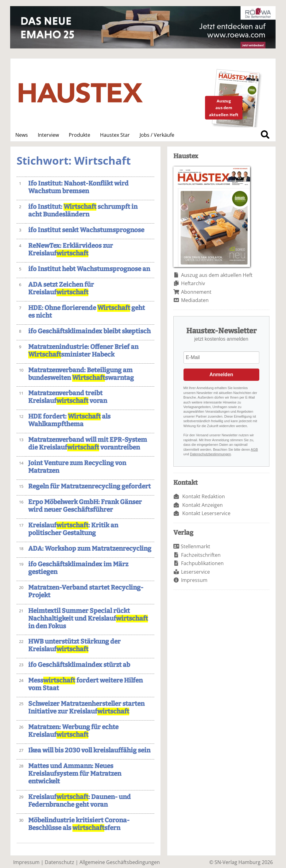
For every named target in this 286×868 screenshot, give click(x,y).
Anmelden (221, 375)
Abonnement (196, 292)
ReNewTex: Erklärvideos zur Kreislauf (71, 250)
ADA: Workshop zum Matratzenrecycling (90, 549)
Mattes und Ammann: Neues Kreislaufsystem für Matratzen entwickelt (75, 774)
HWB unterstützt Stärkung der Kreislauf (74, 645)
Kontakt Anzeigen (203, 505)
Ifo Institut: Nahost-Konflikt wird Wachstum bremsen (78, 187)
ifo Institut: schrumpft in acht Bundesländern (83, 211)
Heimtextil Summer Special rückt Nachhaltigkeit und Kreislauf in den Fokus (88, 619)
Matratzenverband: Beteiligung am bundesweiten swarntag (81, 374)
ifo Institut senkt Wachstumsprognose (86, 230)
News (22, 135)
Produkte (79, 135)
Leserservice (195, 572)
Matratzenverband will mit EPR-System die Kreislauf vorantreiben (88, 444)
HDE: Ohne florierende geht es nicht (87, 312)
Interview (48, 135)
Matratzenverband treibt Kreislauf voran (68, 397)
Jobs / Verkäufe (157, 135)
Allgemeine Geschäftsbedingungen (120, 862)
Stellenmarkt (195, 546)
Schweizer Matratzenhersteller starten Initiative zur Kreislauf (86, 708)
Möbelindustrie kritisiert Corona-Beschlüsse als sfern (79, 824)
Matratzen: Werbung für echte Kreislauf (73, 731)
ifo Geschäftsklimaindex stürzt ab (79, 665)
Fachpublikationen (202, 563)
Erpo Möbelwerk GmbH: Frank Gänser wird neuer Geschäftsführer (85, 506)
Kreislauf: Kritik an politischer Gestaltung (73, 529)
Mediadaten (195, 300)
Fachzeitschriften (201, 555)
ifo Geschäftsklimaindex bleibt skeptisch (89, 331)
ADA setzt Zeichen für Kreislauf (61, 289)
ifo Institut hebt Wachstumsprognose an (89, 269)
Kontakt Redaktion (204, 496)
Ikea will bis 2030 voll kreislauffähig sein (89, 750)
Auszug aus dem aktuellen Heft (217, 275)
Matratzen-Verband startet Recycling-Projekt (86, 591)
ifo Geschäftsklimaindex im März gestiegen (78, 568)
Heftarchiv (193, 283)
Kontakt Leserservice (206, 513)
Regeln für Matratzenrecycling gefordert (89, 486)
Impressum (194, 580)
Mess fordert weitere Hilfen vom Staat (85, 684)
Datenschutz (60, 862)
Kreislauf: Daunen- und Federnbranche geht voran (79, 801)
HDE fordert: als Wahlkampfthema (69, 420)
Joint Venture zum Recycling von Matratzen (77, 467)
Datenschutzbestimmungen (210, 454)
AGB (254, 449)
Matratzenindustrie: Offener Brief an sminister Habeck (83, 351)
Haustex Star (115, 135)
